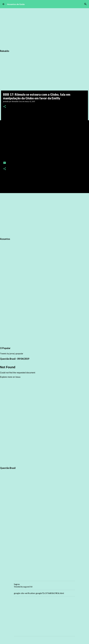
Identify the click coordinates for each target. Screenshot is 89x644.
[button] (5, 107)
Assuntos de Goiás (16, 4)
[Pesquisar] (85, 4)
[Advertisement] (44, 215)
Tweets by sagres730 (23, 587)
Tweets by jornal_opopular (12, 353)
